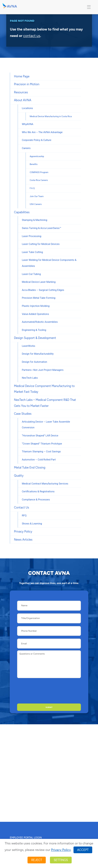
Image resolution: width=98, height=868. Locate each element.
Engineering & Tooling (34, 330)
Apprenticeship (37, 156)
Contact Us (21, 507)
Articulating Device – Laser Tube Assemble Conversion (46, 425)
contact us (32, 36)
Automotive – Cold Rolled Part (39, 460)
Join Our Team (37, 196)
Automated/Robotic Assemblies (40, 322)
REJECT (37, 860)
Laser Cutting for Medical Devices (41, 244)
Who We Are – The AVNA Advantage (42, 132)
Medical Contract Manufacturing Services (45, 484)
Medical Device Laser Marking (39, 282)
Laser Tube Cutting (32, 252)
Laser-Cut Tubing (31, 274)
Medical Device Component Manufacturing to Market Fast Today (44, 389)
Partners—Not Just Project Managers (43, 370)
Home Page (22, 76)
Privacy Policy (23, 531)
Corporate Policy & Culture (36, 140)
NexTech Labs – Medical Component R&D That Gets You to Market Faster (45, 403)
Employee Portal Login (26, 838)
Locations (27, 108)
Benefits (34, 164)
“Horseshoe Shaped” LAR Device (40, 436)
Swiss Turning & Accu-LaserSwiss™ (41, 228)
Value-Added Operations (35, 314)
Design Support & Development (35, 338)
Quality (19, 476)
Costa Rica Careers (39, 180)
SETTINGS (61, 860)
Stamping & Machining (34, 220)
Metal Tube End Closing (30, 468)
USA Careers (36, 204)
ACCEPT (83, 850)
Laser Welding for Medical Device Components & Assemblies (49, 263)
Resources (21, 92)
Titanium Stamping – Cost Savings (41, 452)
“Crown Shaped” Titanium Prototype (42, 444)
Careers (26, 148)
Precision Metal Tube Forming (38, 298)
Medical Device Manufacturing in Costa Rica (51, 116)
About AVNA (23, 100)
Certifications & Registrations (38, 492)
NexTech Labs (30, 378)
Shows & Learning (32, 524)
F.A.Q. (32, 188)
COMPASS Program (39, 172)
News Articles (23, 540)
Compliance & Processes (36, 500)
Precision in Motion (27, 84)
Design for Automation (34, 362)
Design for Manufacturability (38, 354)
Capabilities (22, 212)
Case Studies (23, 414)
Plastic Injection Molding (36, 306)
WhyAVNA (28, 124)
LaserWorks (28, 346)
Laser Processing (31, 236)
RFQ (24, 516)
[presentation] (56, 690)
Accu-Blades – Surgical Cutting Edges (43, 290)
